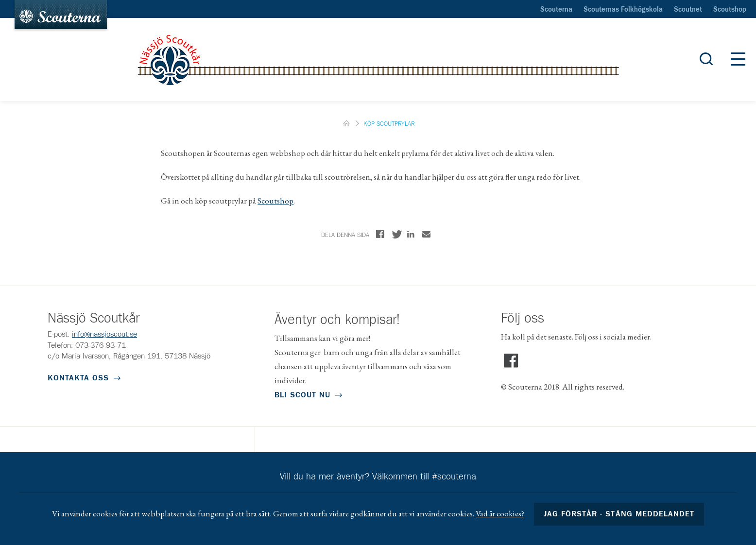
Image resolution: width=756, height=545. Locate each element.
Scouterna (556, 10)
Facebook (511, 361)
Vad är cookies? (500, 513)
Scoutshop (730, 10)
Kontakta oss (78, 378)
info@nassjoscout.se (104, 334)
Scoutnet (688, 10)
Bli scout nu (302, 395)
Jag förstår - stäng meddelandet (619, 514)
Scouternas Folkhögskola (623, 10)
